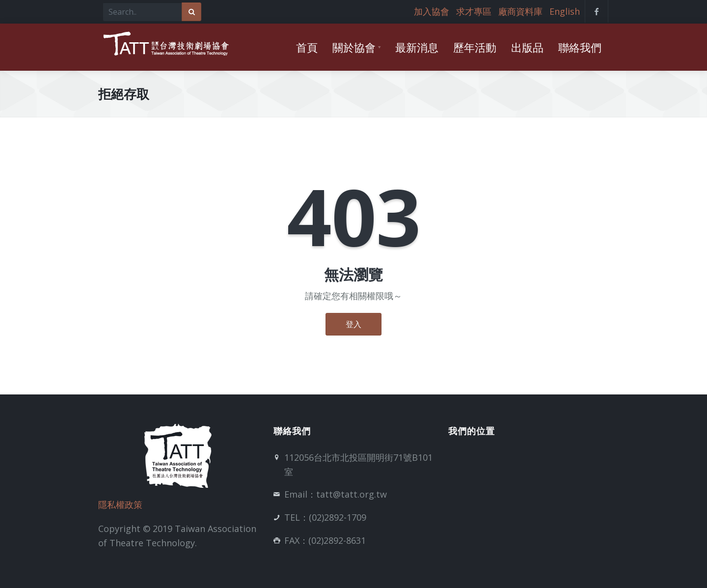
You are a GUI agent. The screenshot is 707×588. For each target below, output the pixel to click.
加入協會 (432, 11)
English (565, 11)
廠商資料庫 (520, 11)
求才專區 (474, 11)
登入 (353, 324)
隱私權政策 (120, 504)
